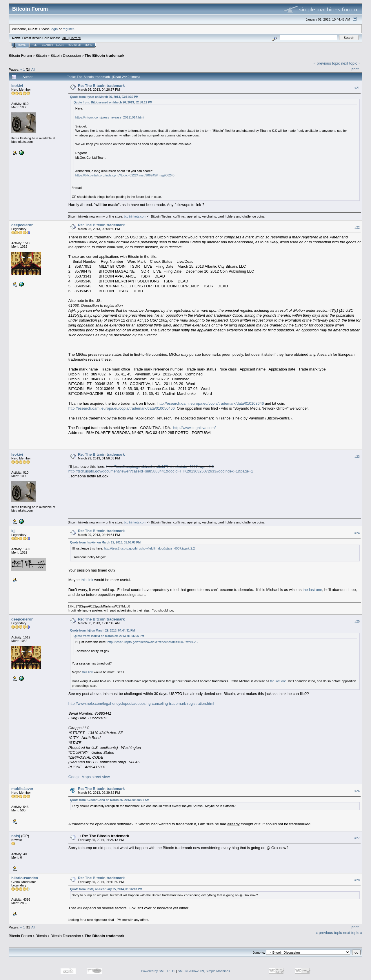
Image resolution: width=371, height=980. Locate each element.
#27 (357, 838)
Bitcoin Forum (20, 55)
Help (35, 45)
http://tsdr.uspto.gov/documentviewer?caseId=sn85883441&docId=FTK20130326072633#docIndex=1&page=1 (161, 471)
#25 (357, 621)
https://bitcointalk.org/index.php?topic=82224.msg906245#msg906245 (125, 175)
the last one (312, 590)
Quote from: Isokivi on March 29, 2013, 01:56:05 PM (105, 542)
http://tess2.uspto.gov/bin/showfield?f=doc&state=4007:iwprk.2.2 (160, 467)
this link (87, 580)
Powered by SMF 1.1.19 (158, 971)
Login (60, 45)
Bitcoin (41, 55)
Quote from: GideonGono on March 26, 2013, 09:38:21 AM (110, 800)
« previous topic (327, 63)
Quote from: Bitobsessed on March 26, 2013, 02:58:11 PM (113, 102)
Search (48, 45)
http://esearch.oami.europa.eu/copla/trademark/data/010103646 (211, 403)
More (89, 45)
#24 (357, 533)
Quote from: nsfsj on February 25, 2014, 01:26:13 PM (106, 889)
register (68, 29)
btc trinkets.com (135, 216)
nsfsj (16, 836)
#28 (357, 880)
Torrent (75, 38)
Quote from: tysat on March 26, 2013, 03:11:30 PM (104, 97)
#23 (357, 457)
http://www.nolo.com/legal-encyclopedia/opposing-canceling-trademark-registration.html (141, 703)
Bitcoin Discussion (66, 55)
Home (22, 45)
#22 (357, 227)
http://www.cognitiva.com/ (194, 428)
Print (355, 69)
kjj (13, 531)
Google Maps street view (89, 777)
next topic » (351, 63)
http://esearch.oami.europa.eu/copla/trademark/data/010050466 (122, 408)
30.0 (65, 38)
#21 (357, 88)
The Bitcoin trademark (104, 55)
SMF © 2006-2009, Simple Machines (204, 971)
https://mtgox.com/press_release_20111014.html (110, 117)
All (33, 69)
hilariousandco (25, 878)
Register (74, 45)
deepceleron (22, 225)
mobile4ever (22, 789)
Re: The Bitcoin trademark (101, 86)
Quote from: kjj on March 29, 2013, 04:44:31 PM (102, 630)
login (54, 29)
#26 (357, 791)
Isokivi (17, 86)
